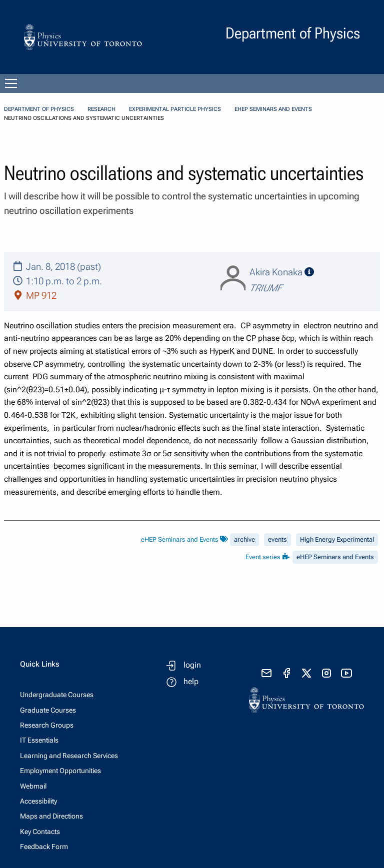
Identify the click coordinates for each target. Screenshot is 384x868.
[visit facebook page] (286, 673)
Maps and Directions (51, 816)
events (277, 539)
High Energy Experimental (337, 539)
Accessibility (38, 801)
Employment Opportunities (60, 771)
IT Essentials (39, 740)
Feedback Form (44, 847)
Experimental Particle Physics (175, 109)
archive (244, 539)
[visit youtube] (346, 673)
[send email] (266, 673)
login (192, 665)
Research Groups (47, 725)
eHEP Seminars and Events (273, 109)
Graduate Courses (48, 710)
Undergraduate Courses (57, 695)
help (191, 681)
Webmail (33, 786)
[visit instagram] (326, 673)
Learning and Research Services (69, 756)
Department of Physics (39, 109)
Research (101, 109)
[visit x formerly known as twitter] (306, 673)
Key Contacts (40, 832)
